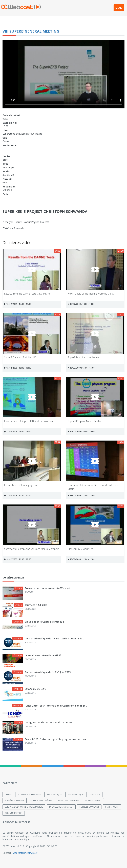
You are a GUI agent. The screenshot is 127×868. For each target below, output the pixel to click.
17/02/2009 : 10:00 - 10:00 (81, 432)
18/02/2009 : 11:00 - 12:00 (18, 559)
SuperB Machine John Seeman (84, 357)
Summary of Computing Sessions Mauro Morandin (32, 549)
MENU (119, 8)
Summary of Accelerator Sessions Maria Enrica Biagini (93, 487)
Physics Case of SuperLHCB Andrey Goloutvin (28, 421)
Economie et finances (29, 794)
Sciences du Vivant (89, 807)
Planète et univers (15, 801)
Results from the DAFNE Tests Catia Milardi (27, 294)
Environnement (93, 801)
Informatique (54, 794)
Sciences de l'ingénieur (61, 807)
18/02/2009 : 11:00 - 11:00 (81, 496)
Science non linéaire (41, 801)
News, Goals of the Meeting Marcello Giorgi (91, 294)
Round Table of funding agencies (22, 485)
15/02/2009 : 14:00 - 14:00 (81, 304)
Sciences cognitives (68, 801)
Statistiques (112, 807)
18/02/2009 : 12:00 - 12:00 (81, 559)
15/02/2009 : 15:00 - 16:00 (18, 368)
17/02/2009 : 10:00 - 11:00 (18, 496)
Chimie (8, 794)
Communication (14, 813)
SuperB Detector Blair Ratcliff (20, 357)
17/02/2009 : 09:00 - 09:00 (18, 432)
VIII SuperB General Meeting (31, 31)
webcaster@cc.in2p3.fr (25, 853)
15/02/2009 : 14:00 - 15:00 (18, 304)
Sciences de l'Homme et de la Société (24, 807)
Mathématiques (76, 794)
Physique (95, 794)
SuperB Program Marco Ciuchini (85, 421)
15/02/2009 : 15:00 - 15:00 (81, 368)
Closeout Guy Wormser (80, 549)
